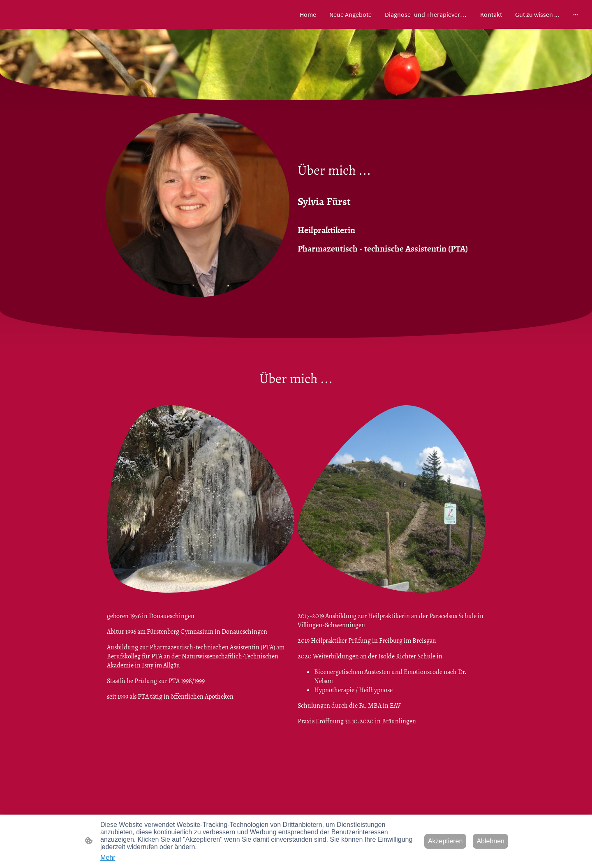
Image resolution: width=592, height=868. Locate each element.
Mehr (108, 858)
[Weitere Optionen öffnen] (576, 14)
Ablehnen (490, 841)
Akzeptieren (445, 841)
